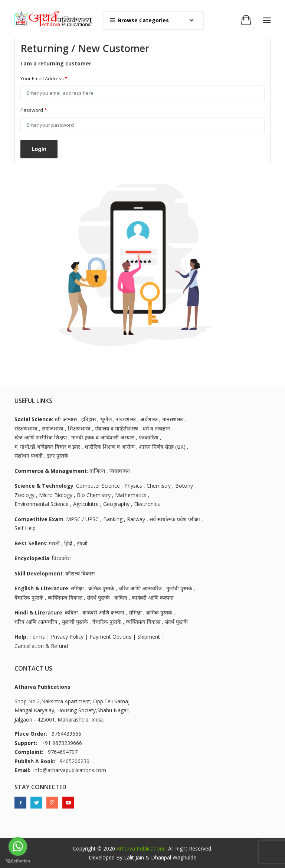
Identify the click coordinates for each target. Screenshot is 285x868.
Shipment (149, 637)
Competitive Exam (39, 519)
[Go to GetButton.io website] (18, 861)
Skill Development (39, 573)
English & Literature (41, 588)
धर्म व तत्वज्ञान (156, 428)
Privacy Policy (67, 637)
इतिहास (89, 419)
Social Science (33, 419)
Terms (37, 637)
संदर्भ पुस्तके (98, 598)
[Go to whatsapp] (18, 846)
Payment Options (110, 637)
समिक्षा (77, 588)
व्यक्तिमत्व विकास (65, 598)
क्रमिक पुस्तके (101, 588)
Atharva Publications (141, 848)
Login (39, 149)
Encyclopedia (32, 558)
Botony (184, 486)
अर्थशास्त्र (149, 419)
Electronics (147, 504)
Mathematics (131, 495)
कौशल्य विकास (80, 573)
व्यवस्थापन (120, 471)
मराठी (54, 543)
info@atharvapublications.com (70, 770)
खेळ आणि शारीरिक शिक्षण (41, 437)
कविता (121, 598)
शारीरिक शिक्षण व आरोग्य (110, 447)
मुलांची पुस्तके (179, 588)
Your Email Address (44, 79)
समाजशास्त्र (53, 428)
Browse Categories (139, 20)
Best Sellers (30, 543)
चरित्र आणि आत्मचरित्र (140, 588)
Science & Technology (44, 486)
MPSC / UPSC (82, 519)
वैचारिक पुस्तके (29, 598)
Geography (116, 504)
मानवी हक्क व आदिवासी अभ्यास (103, 437)
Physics (133, 486)
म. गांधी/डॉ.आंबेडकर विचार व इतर (47, 447)
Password (34, 110)
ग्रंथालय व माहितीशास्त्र (117, 428)
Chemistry (159, 486)
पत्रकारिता (149, 437)
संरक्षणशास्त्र (26, 428)
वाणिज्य (97, 471)
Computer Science (98, 486)
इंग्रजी (82, 543)
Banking (113, 519)
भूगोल (106, 419)
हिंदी (68, 543)
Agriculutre (86, 504)
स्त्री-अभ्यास (66, 419)
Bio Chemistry (94, 495)
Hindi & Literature (38, 612)
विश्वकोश (61, 558)
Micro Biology (56, 495)
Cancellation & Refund (41, 646)
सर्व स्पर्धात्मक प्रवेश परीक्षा (175, 519)
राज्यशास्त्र (126, 419)
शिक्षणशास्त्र (79, 428)
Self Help (25, 528)
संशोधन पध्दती (29, 456)
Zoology (24, 495)
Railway (136, 519)
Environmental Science (42, 504)
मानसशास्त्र (173, 419)
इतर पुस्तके (58, 456)
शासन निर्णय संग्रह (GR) (162, 447)
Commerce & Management (51, 471)
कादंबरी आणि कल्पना (153, 598)
